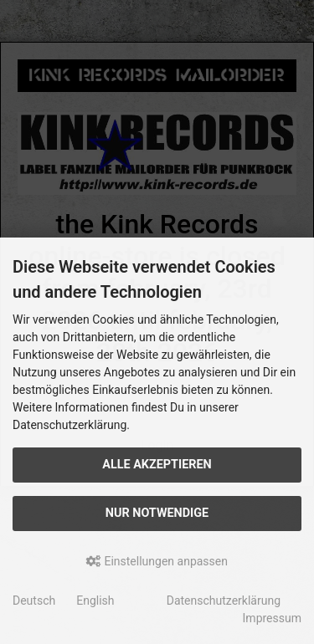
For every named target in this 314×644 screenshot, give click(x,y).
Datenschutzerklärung (224, 601)
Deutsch (34, 601)
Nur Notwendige (157, 513)
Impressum (272, 618)
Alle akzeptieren (157, 465)
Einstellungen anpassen (157, 561)
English (95, 601)
